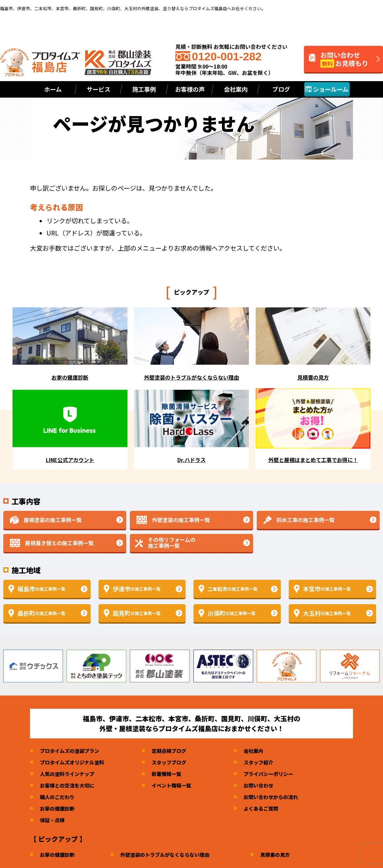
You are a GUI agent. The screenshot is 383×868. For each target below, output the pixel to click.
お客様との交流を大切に (69, 786)
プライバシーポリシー (277, 775)
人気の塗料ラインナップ (69, 775)
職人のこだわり (58, 798)
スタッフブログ (174, 763)
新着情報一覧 (172, 775)
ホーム (53, 89)
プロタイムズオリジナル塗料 (74, 763)
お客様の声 (190, 89)
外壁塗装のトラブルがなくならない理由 (170, 855)
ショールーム (327, 89)
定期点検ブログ (174, 752)
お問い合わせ (266, 786)
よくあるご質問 (269, 809)
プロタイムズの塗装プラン (72, 752)
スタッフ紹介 (266, 763)
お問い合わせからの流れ (280, 798)
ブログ (281, 89)
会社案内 (261, 752)
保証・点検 (53, 821)
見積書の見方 (284, 855)
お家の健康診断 (58, 809)
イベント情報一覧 (177, 786)
